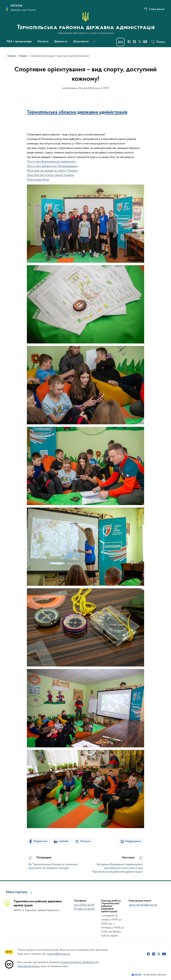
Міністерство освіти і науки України (50, 175)
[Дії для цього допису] (85, 128)
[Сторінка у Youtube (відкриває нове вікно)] (145, 42)
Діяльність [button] (61, 42)
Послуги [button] (43, 42)
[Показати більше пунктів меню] (95, 41)
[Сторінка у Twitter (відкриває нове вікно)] (140, 42)
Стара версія (157, 9)
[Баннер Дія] (120, 42)
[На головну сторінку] (85, 23)
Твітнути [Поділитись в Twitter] (85, 841)
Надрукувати (133, 841)
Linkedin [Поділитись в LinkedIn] (64, 841)
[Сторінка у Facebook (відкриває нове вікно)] (129, 42)
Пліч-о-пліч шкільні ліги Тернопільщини (52, 166)
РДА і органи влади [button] (19, 42)
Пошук (161, 42)
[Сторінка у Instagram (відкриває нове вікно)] (134, 42)
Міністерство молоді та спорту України (52, 171)
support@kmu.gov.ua (58, 954)
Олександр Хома (38, 180)
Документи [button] (81, 42)
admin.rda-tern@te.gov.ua (143, 905)
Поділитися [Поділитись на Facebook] (40, 841)
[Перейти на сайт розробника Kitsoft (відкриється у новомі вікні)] (137, 975)
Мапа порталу (17, 892)
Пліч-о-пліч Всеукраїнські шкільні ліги (51, 162)
